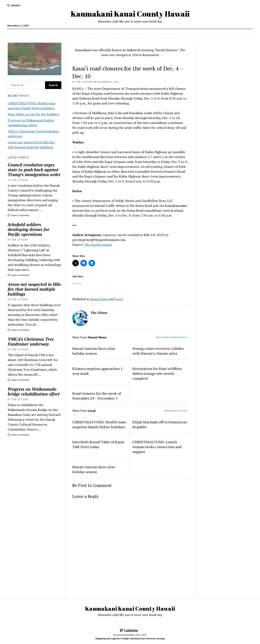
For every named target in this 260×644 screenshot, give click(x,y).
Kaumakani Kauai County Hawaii (130, 14)
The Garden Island (98, 245)
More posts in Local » (176, 410)
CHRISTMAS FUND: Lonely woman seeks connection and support (157, 447)
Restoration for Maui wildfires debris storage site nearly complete (157, 373)
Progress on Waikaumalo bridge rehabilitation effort (34, 391)
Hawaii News (99, 299)
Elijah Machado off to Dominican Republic (160, 424)
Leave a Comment (18, 215)
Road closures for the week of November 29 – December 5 (97, 396)
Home (88, 34)
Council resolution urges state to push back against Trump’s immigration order (34, 170)
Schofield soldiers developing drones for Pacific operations (29, 229)
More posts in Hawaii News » (172, 337)
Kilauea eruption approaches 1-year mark (98, 371)
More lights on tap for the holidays (33, 114)
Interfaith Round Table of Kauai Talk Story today (98, 444)
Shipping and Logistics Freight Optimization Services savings (130, 638)
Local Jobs (136, 34)
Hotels (152, 34)
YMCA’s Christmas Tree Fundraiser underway (31, 342)
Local (119, 299)
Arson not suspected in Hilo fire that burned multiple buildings (34, 289)
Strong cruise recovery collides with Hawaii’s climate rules (158, 351)
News (118, 34)
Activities (168, 34)
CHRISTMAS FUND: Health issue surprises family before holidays (99, 424)
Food (103, 34)
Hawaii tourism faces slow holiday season (94, 351)
